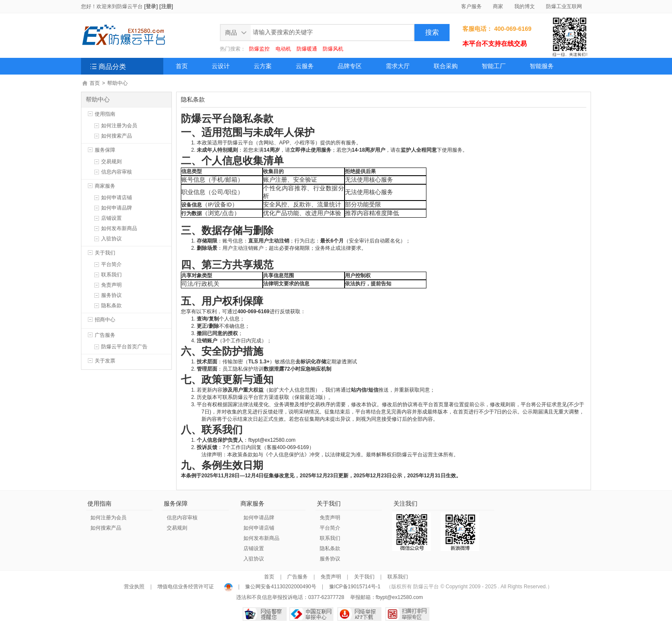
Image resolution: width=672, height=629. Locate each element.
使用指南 (105, 114)
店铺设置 (111, 218)
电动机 (283, 49)
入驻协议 (111, 239)
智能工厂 (494, 66)
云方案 (263, 66)
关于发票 (105, 361)
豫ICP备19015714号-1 (355, 587)
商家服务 (105, 186)
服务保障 (105, 150)
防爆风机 (333, 49)
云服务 (305, 66)
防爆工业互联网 (564, 6)
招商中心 (105, 320)
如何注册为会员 (119, 126)
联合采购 (446, 66)
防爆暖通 (307, 49)
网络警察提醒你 (265, 614)
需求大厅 (398, 66)
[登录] (151, 6)
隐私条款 (111, 306)
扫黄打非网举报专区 (407, 614)
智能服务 (542, 66)
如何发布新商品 (119, 228)
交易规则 (111, 162)
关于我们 (105, 253)
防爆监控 (259, 49)
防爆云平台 (130, 6)
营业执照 (135, 587)
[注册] (166, 6)
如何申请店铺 (117, 198)
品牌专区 (350, 66)
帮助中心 (117, 83)
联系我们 (111, 275)
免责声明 (111, 285)
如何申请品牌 (117, 208)
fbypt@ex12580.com (399, 597)
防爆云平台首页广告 (124, 347)
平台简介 (111, 264)
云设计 (221, 66)
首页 (182, 66)
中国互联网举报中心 (311, 614)
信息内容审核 (117, 172)
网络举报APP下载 (359, 614)
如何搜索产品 (117, 136)
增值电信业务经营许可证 (186, 587)
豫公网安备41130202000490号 (281, 587)
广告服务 (105, 335)
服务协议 (111, 295)
